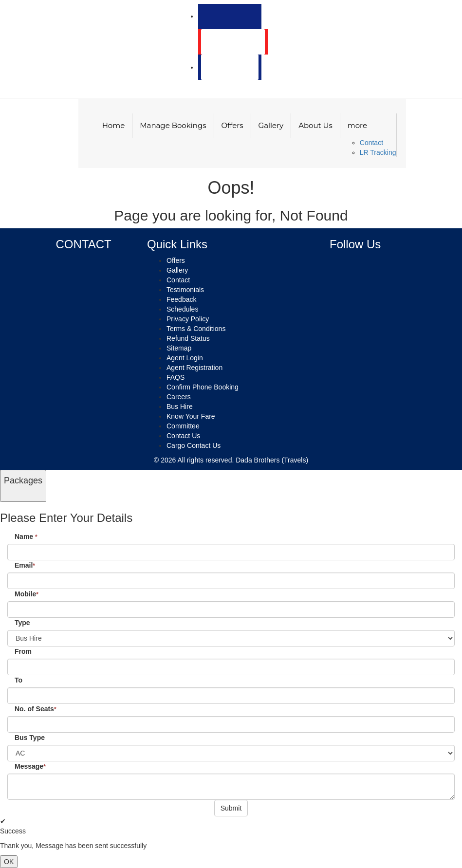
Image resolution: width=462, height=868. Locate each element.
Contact (371, 143)
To (18, 680)
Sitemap (179, 348)
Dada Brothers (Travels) (272, 460)
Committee (183, 426)
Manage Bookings (173, 125)
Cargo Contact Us (194, 445)
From (23, 651)
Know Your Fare (191, 416)
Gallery (271, 125)
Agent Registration (194, 368)
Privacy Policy (188, 319)
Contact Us (183, 436)
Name (26, 536)
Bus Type (30, 738)
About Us (315, 125)
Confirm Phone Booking (203, 387)
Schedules (182, 309)
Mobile (27, 594)
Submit (231, 808)
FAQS (176, 377)
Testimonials (185, 290)
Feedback (181, 299)
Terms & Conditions (196, 329)
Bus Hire (180, 406)
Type (22, 623)
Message (30, 766)
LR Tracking (378, 152)
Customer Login (233, 42)
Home (114, 125)
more (357, 125)
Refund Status (188, 338)
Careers (179, 397)
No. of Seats (36, 709)
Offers (232, 125)
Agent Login (227, 67)
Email (25, 565)
